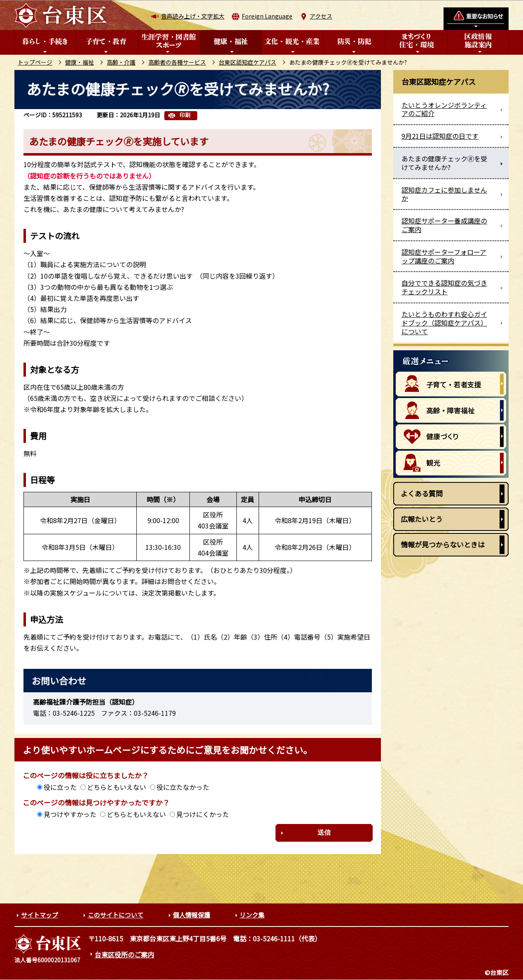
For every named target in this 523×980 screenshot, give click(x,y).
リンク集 (252, 915)
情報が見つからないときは (443, 544)
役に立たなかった (183, 787)
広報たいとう (422, 519)
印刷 (185, 115)
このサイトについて (116, 915)
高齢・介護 (121, 62)
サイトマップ (40, 915)
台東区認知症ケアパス (247, 62)
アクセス (321, 16)
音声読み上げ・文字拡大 (193, 16)
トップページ (35, 62)
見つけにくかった (203, 814)
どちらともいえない (117, 787)
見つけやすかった (70, 814)
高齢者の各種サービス (177, 62)
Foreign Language (267, 16)
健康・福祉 (79, 62)
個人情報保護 (191, 915)
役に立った (60, 787)
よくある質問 (422, 493)
